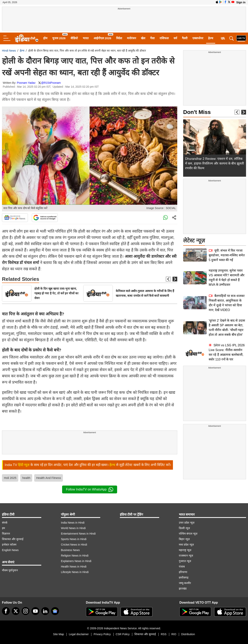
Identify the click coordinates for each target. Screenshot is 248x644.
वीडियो (74, 38)
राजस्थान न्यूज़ (186, 556)
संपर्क (5, 523)
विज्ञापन (6, 534)
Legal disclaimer (79, 634)
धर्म (175, 38)
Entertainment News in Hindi (78, 534)
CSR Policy (123, 634)
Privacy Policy (102, 634)
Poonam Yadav (26, 83)
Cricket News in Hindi (74, 545)
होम (45, 38)
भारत (86, 38)
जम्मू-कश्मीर (185, 583)
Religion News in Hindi (75, 556)
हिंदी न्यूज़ (24, 465)
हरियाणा (183, 572)
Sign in (241, 2)
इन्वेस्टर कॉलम (9, 545)
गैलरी (185, 38)
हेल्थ (211, 38)
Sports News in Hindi (74, 539)
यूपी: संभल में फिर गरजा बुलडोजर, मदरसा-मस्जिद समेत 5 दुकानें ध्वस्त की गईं (227, 255)
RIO (174, 634)
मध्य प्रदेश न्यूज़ (186, 545)
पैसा (152, 38)
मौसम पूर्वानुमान (10, 570)
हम (3, 528)
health (26, 478)
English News (10, 550)
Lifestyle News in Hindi (75, 572)
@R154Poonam (51, 83)
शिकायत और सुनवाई (13, 539)
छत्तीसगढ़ (184, 578)
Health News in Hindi (74, 567)
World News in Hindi (73, 528)
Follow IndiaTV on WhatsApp (90, 489)
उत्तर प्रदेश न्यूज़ (187, 523)
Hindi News (9, 51)
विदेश (119, 38)
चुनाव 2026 (59, 38)
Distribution (188, 634)
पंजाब (182, 567)
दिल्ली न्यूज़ (184, 528)
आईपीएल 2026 (102, 38)
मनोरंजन (131, 38)
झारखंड (183, 589)
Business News (70, 550)
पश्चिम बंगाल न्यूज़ (188, 534)
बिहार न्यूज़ (184, 539)
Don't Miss (197, 112)
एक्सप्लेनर (198, 38)
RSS (164, 634)
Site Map (58, 634)
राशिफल (164, 38)
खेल (143, 38)
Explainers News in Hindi (76, 561)
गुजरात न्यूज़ (185, 561)
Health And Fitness (49, 478)
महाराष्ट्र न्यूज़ (185, 550)
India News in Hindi (73, 523)
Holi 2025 (10, 478)
